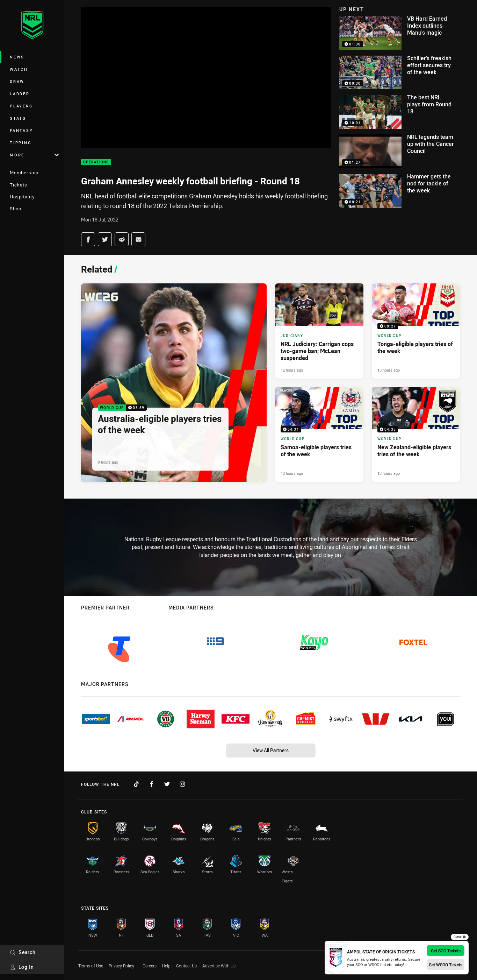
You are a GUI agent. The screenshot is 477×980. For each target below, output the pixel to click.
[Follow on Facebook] (152, 784)
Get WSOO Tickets (446, 965)
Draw (17, 81)
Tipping (21, 143)
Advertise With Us (219, 966)
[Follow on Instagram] (182, 784)
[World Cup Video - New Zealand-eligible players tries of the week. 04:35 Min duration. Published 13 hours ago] (416, 435)
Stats (18, 118)
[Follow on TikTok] (136, 784)
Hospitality (22, 197)
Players (21, 106)
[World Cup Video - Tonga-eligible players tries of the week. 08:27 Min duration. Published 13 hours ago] (416, 331)
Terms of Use (91, 966)
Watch (19, 69)
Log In (22, 967)
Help (166, 966)
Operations (96, 162)
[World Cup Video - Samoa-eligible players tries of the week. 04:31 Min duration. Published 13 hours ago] (319, 435)
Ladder (20, 94)
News (17, 57)
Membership (24, 172)
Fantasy (21, 130)
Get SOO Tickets (446, 951)
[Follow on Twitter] (167, 784)
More (34, 155)
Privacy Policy (121, 966)
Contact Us (186, 966)
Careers (150, 966)
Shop (16, 209)
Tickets (19, 185)
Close (460, 937)
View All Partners (271, 750)
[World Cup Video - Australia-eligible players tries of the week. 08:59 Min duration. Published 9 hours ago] (174, 383)
